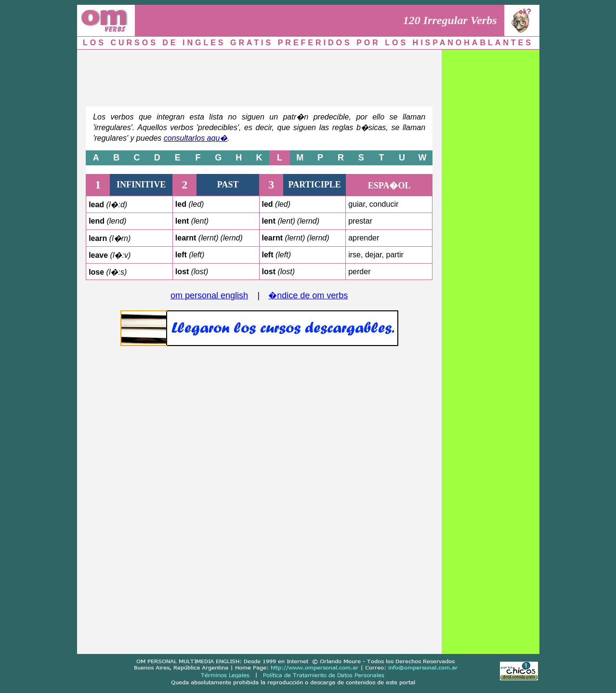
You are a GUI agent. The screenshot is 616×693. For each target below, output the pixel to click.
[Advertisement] (259, 76)
